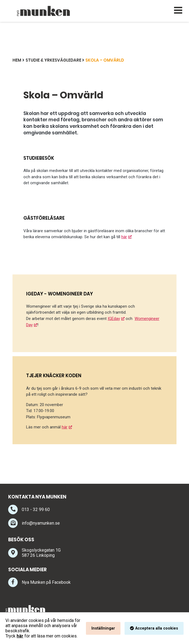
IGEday (114, 319)
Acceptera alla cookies (157, 628)
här (124, 237)
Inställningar (103, 628)
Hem (17, 60)
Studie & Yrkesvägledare (53, 60)
